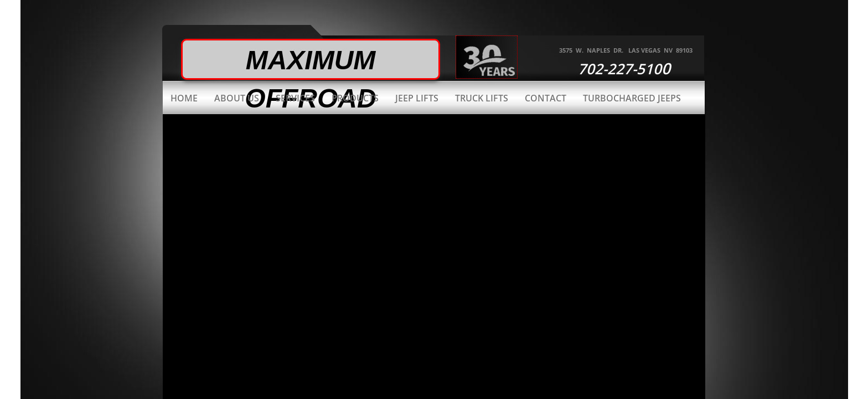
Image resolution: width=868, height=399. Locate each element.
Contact (546, 98)
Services (295, 98)
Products (355, 98)
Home (184, 98)
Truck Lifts (482, 98)
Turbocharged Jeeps (632, 98)
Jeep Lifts (417, 98)
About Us (237, 98)
